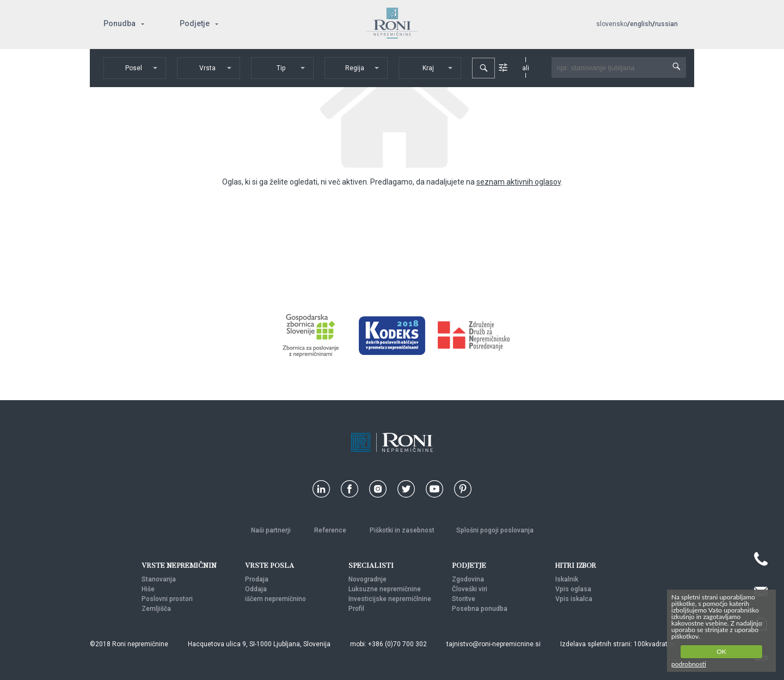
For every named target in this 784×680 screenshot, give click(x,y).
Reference (331, 530)
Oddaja (256, 589)
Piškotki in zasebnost (402, 530)
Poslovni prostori (167, 599)
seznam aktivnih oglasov (519, 182)
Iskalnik (567, 579)
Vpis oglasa (573, 589)
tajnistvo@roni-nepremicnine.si (494, 644)
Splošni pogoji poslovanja (495, 530)
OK (721, 651)
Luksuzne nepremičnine (385, 589)
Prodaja (257, 579)
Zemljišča (156, 609)
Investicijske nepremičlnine (390, 599)
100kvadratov (654, 644)
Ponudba (120, 23)
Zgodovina (468, 579)
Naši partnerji (272, 530)
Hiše (148, 589)
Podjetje (195, 23)
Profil (356, 609)
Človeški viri (470, 589)
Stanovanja (159, 579)
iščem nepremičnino (275, 599)
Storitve (464, 599)
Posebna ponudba (480, 609)
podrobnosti (689, 664)
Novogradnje (367, 579)
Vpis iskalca (574, 599)
